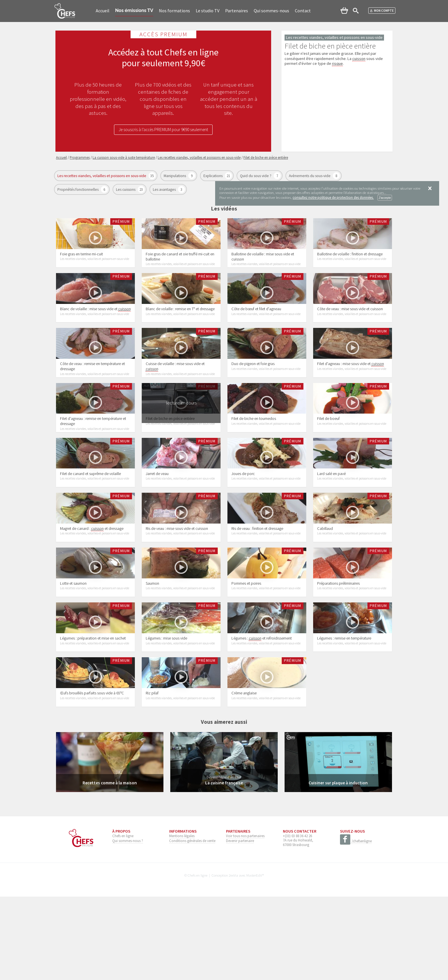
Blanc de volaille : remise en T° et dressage (180, 327)
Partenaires (237, 11)
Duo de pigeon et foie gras (253, 391)
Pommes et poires (246, 648)
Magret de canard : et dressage (92, 584)
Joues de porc (243, 520)
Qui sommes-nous (271, 11)
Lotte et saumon (73, 648)
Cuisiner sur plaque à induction (338, 866)
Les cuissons (126, 190)
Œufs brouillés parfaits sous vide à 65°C (92, 776)
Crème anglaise (244, 776)
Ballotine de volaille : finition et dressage (350, 263)
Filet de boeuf (328, 456)
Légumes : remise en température (344, 712)
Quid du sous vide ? (256, 176)
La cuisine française (224, 866)
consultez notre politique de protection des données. (333, 197)
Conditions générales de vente (192, 924)
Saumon (152, 648)
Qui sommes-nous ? (128, 924)
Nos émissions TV (134, 10)
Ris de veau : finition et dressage (257, 584)
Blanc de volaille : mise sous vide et (95, 327)
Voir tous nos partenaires (245, 919)
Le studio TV (208, 11)
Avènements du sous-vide (310, 176)
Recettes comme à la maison (110, 866)
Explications (213, 176)
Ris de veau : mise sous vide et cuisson (177, 584)
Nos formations (174, 11)
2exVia (233, 958)
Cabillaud (325, 584)
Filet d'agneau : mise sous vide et (351, 391)
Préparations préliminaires (338, 648)
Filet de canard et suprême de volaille (90, 520)
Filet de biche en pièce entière (170, 456)
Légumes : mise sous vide (166, 712)
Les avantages (165, 190)
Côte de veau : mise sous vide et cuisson (350, 327)
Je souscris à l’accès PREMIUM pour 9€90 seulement (163, 130)
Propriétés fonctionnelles (78, 190)
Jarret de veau (157, 520)
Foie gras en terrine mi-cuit (81, 263)
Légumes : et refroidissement (262, 712)
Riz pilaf (152, 776)
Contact (303, 11)
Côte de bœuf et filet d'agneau (256, 327)
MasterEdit (254, 958)
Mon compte (382, 11)
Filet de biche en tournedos (254, 456)
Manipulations (175, 176)
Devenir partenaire (240, 924)
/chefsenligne (356, 924)
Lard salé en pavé (331, 520)
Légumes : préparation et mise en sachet (93, 712)
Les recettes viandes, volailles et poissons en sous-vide (102, 176)
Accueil (103, 11)
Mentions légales (182, 919)
